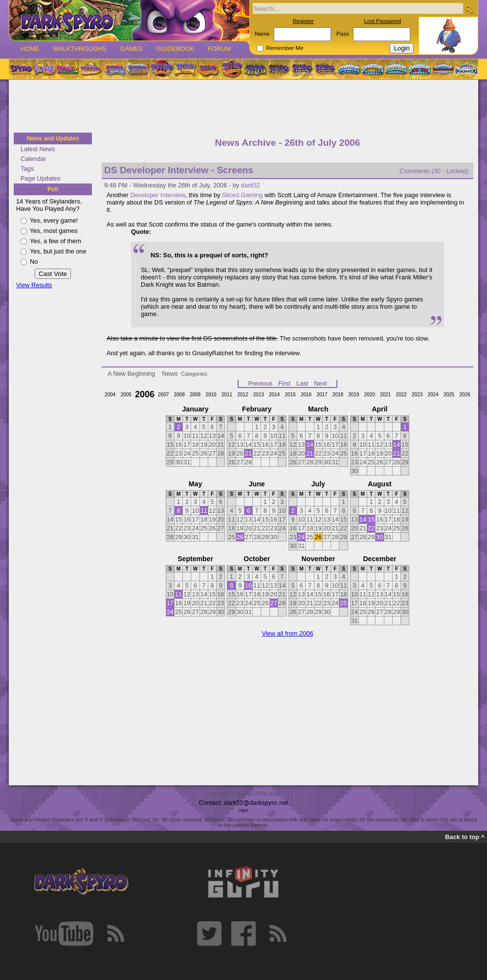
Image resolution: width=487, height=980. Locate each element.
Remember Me (285, 48)
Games (131, 49)
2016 (306, 395)
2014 (274, 395)
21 (248, 453)
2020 (370, 395)
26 (240, 537)
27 (274, 603)
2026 (465, 395)
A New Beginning (131, 374)
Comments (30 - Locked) (434, 171)
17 (170, 603)
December (379, 559)
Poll (53, 189)
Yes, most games (54, 231)
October (257, 559)
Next (320, 383)
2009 (195, 395)
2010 (211, 395)
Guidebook (176, 49)
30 (379, 537)
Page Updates (40, 178)
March (318, 409)
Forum (219, 49)
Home (30, 49)
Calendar (33, 159)
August (379, 484)
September (195, 559)
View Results (34, 285)
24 (301, 537)
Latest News (38, 149)
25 (343, 603)
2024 (433, 395)
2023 (417, 395)
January (196, 409)
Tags (27, 169)
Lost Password (382, 21)
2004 (110, 395)
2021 (385, 395)
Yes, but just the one (58, 251)
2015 (290, 395)
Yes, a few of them (55, 241)
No (34, 262)
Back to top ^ (465, 837)
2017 (322, 395)
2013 (259, 395)
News (170, 374)
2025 (449, 395)
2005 (126, 395)
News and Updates (53, 138)
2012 (243, 395)
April (379, 409)
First (284, 383)
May (195, 484)
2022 (401, 395)
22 (371, 528)
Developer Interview (157, 195)
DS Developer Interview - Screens (179, 170)
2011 (227, 395)
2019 (354, 395)
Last (302, 383)
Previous (260, 383)
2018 (338, 395)
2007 (163, 395)
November (318, 559)
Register (303, 21)
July (318, 484)
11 (204, 511)
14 (310, 444)
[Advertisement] (243, 107)
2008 (179, 395)
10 (248, 585)
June (257, 484)
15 (371, 519)
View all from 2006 (287, 633)
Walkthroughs (79, 49)
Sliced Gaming (242, 195)
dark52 (251, 185)
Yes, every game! (54, 220)
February (257, 409)
